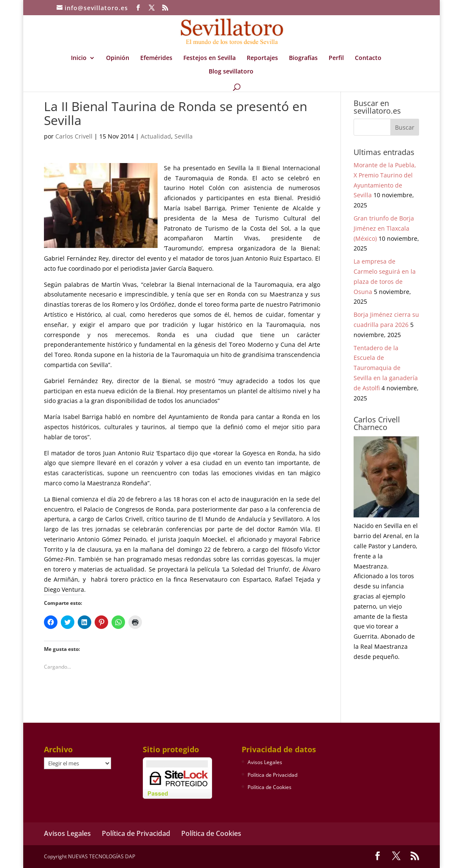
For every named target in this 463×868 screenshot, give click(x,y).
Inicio (79, 58)
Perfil (336, 58)
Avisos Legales (265, 762)
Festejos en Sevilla (210, 58)
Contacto (368, 58)
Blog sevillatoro (231, 72)
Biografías (303, 58)
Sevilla (184, 136)
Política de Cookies (270, 787)
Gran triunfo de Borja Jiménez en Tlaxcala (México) (384, 228)
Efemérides (156, 58)
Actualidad (156, 136)
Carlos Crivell (74, 136)
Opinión (118, 58)
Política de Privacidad (272, 775)
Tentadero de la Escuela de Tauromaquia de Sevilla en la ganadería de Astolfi (386, 368)
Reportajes (262, 58)
